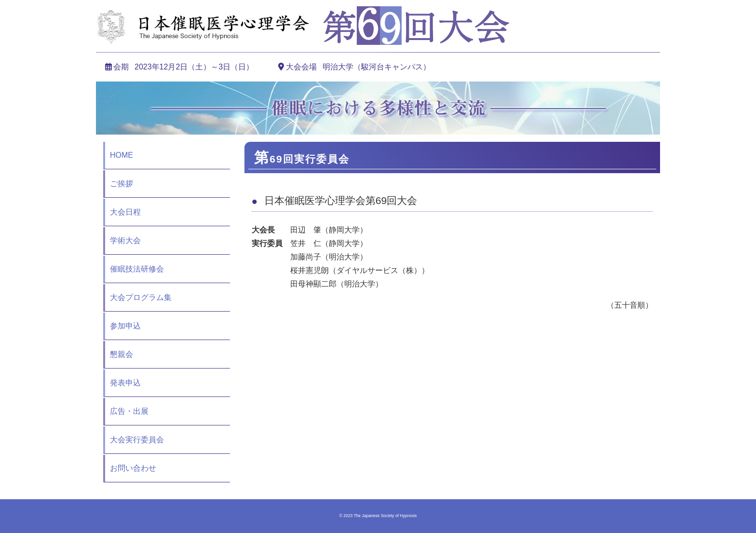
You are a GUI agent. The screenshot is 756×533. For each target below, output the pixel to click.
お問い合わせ (133, 468)
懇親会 (121, 354)
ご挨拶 (121, 184)
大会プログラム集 (141, 297)
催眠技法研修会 (137, 269)
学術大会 (125, 240)
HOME (121, 155)
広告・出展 (129, 411)
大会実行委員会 (137, 440)
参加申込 (125, 326)
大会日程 (125, 212)
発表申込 (125, 383)
